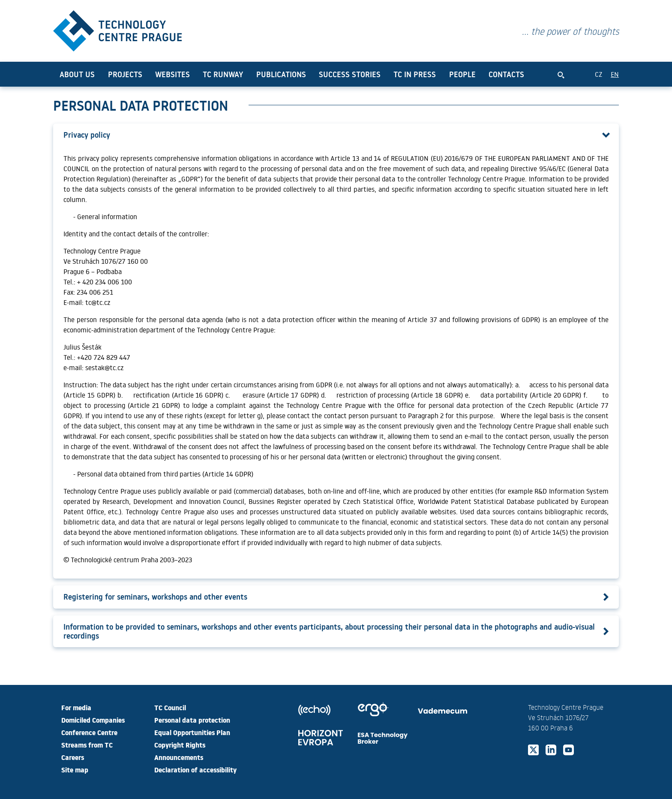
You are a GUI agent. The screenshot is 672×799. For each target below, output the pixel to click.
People (462, 74)
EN (615, 74)
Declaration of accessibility (195, 769)
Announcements (179, 757)
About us (77, 74)
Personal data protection (192, 720)
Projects (125, 74)
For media (76, 707)
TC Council (170, 707)
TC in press (415, 74)
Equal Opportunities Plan (192, 732)
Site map (75, 769)
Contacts (506, 74)
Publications (281, 74)
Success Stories (350, 74)
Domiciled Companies (93, 720)
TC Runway (223, 74)
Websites (172, 74)
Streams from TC (87, 745)
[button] (336, 135)
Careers (73, 757)
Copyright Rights (180, 745)
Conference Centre (89, 732)
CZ (598, 74)
